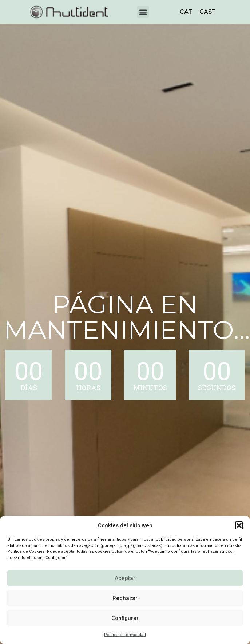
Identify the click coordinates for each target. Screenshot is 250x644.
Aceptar (125, 578)
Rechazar (125, 598)
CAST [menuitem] (208, 12)
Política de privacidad (125, 635)
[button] (239, 525)
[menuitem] (186, 12)
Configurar (125, 618)
